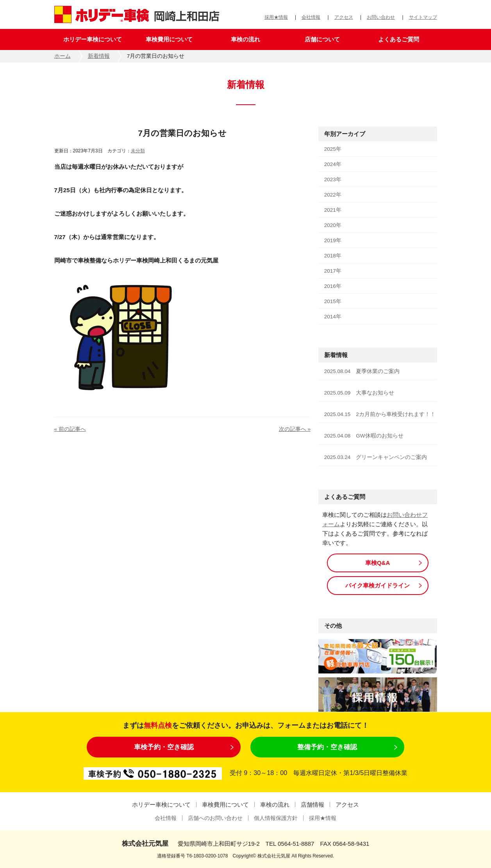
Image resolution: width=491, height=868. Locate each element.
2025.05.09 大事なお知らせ (359, 393)
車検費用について (169, 39)
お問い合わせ (381, 17)
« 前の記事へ (70, 429)
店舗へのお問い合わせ (215, 818)
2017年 (333, 271)
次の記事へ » (295, 429)
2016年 (333, 286)
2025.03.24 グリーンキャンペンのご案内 (376, 457)
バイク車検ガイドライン (378, 585)
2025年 (333, 149)
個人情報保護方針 (276, 818)
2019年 (333, 240)
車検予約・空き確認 (164, 747)
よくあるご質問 (399, 39)
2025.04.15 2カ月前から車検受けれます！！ (380, 414)
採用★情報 (276, 17)
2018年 (333, 256)
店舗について (322, 39)
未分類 (138, 151)
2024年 (333, 164)
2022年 (333, 195)
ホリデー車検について (93, 39)
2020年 (333, 225)
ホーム (62, 56)
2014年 (333, 317)
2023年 (333, 179)
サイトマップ (423, 17)
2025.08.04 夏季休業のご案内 (362, 371)
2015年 (333, 301)
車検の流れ (245, 39)
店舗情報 (312, 805)
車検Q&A (378, 563)
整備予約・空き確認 (327, 747)
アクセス (344, 17)
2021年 (333, 210)
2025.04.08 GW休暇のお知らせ (364, 436)
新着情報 (99, 56)
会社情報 (311, 17)
